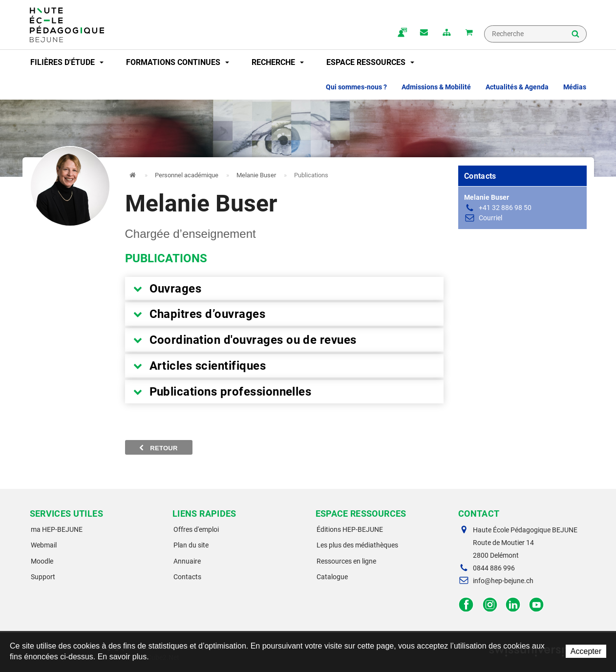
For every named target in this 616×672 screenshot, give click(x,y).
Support (43, 577)
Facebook (466, 605)
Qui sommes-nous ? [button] (356, 87)
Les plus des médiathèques (357, 545)
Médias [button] (575, 87)
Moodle (42, 561)
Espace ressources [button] (370, 62)
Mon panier (469, 33)
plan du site (446, 33)
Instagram (490, 605)
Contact (424, 33)
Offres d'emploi (196, 529)
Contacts (187, 577)
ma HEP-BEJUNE (57, 529)
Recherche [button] (278, 62)
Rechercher (575, 35)
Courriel (490, 218)
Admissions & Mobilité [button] (436, 87)
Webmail (44, 545)
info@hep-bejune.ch (503, 581)
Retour (159, 448)
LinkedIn (513, 605)
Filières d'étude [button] (67, 62)
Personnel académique (187, 175)
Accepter (586, 651)
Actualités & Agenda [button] (517, 87)
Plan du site (191, 545)
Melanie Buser (256, 175)
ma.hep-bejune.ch (402, 33)
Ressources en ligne (346, 561)
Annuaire (187, 561)
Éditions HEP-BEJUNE (350, 529)
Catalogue (332, 577)
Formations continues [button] (178, 62)
